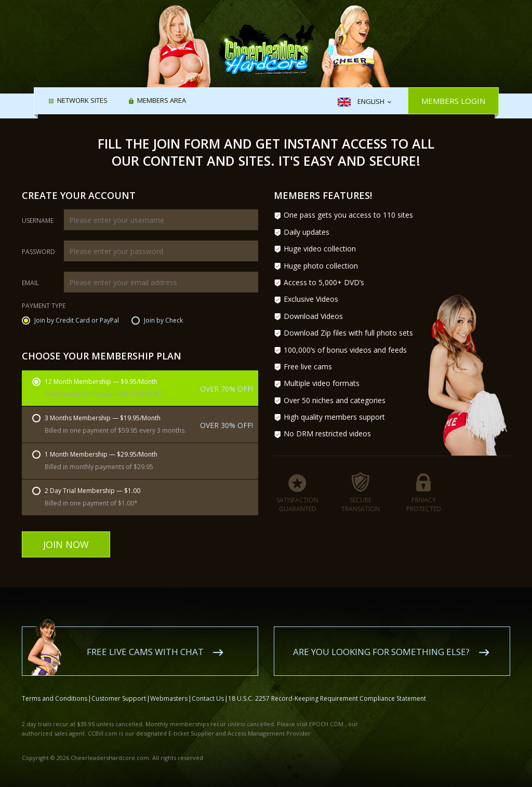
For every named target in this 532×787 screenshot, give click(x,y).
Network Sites (82, 101)
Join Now (66, 544)
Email (30, 283)
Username (38, 221)
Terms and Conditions (55, 686)
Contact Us (208, 686)
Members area (162, 101)
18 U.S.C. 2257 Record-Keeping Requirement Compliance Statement (327, 686)
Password (38, 252)
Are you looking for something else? (381, 640)
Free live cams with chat (145, 640)
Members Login (453, 101)
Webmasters (169, 686)
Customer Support (119, 686)
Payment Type (44, 306)
